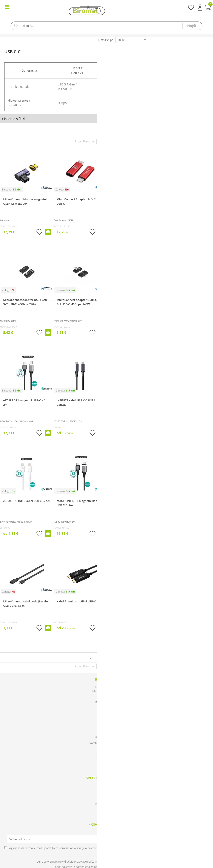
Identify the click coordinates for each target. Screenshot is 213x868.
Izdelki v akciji (106, 793)
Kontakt (106, 732)
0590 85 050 (108, 698)
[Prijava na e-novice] (205, 839)
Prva (78, 141)
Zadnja (134, 141)
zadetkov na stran (113, 658)
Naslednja (120, 141)
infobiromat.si (108, 702)
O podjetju (107, 726)
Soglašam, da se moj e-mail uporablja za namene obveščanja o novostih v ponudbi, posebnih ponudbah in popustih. (82, 848)
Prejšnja (89, 141)
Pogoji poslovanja (107, 737)
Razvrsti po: (106, 40)
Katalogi (106, 787)
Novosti (107, 798)
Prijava (200, 8)
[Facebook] (107, 763)
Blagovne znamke (107, 804)
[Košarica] (106, 8)
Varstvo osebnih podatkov (106, 743)
